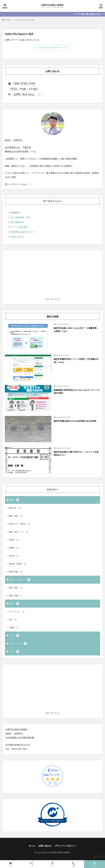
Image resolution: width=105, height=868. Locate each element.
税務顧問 (15, 213)
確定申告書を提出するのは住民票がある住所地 (75, 421)
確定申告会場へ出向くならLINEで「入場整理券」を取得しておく (76, 330)
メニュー (53, 864)
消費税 (14, 548)
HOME (8, 20)
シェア (32, 864)
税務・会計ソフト (19, 532)
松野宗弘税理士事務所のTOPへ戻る (53, 47)
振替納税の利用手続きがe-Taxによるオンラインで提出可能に (77, 392)
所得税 (14, 540)
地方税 (14, 556)
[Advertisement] (52, 275)
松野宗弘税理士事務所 (60, 852)
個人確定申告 (17, 222)
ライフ (14, 652)
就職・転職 (16, 596)
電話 (73, 864)
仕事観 (14, 628)
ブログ (14, 636)
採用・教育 (16, 588)
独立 (13, 620)
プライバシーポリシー (65, 846)
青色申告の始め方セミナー (24, 232)
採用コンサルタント (20, 580)
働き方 (14, 604)
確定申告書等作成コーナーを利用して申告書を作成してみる (76, 361)
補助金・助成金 (18, 564)
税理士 (14, 500)
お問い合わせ (17, 237)
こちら (39, 94)
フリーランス (17, 612)
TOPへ (94, 864)
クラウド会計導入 (19, 227)
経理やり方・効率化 (20, 524)
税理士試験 (16, 572)
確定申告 (15, 508)
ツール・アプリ (18, 644)
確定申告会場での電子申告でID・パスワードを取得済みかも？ (76, 453)
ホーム (32, 846)
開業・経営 (16, 516)
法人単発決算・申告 (21, 217)
